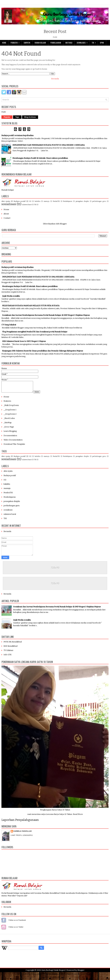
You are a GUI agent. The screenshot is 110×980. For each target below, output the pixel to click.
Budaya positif (20, 201)
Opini (102, 43)
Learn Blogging (10, 433)
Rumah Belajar (40, 43)
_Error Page (9, 429)
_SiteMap (8, 425)
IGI (30, 201)
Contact (7, 218)
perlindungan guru (99, 201)
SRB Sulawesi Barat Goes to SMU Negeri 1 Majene (24, 341)
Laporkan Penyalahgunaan (20, 822)
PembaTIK (16, 42)
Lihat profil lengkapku (22, 837)
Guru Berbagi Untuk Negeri (53, 972)
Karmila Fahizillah (23, 833)
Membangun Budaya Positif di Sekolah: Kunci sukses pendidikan (40, 158)
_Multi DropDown (11, 407)
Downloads (83, 42)
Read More (78, 816)
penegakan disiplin (82, 201)
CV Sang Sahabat (9, 325)
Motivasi (69, 43)
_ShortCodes (9, 420)
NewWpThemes (31, 976)
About (6, 214)
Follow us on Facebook (4, 922)
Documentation (10, 438)
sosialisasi (9, 204)
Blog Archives (30, 117)
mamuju (47, 201)
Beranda (55, 79)
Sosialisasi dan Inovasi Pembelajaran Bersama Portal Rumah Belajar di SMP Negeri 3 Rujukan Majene (46, 315)
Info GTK (8, 657)
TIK (95, 42)
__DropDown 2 (10, 416)
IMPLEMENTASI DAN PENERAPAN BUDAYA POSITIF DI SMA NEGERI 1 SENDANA (49, 145)
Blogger (63, 224)
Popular (7, 117)
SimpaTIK (27, 43)
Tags (17, 117)
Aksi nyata (6, 201)
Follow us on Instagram (4, 929)
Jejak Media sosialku (11, 296)
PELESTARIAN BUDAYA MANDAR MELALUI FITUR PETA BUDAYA (31, 306)
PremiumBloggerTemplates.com (71, 976)
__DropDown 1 (10, 412)
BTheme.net (88, 976)
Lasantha (54, 976)
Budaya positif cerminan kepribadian (17, 135)
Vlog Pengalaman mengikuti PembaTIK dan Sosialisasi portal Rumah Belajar (35, 332)
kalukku (38, 201)
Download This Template (14, 446)
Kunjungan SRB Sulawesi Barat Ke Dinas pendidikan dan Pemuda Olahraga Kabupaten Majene (43, 351)
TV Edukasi (8, 652)
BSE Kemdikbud (11, 648)
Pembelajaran (56, 43)
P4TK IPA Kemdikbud (13, 644)
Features (7, 403)
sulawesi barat (27, 205)
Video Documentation (13, 442)
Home (4, 43)
